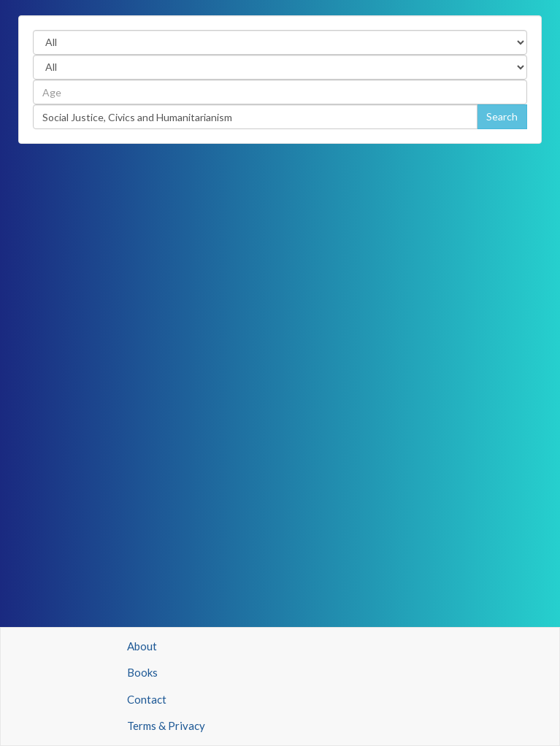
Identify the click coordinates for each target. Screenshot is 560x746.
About (142, 646)
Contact (147, 699)
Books (142, 672)
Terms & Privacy (166, 726)
